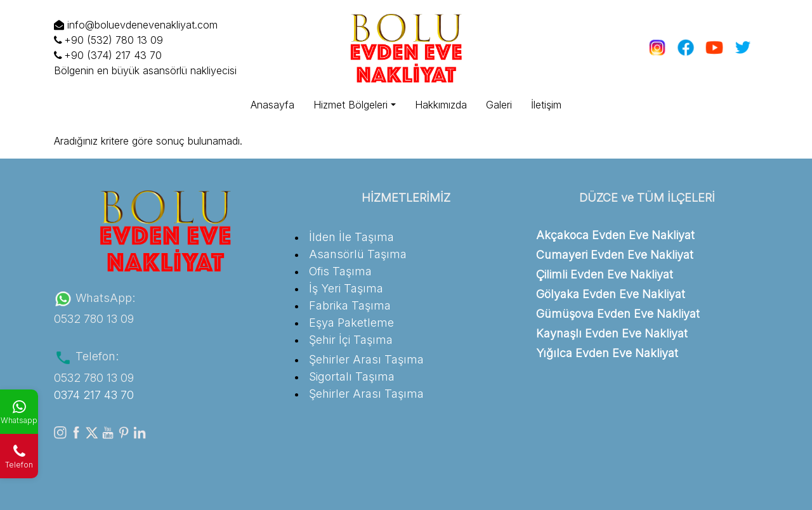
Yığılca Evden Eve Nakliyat (607, 353)
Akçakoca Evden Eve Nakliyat (615, 235)
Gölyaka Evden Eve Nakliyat (611, 294)
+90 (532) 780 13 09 (108, 40)
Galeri (499, 105)
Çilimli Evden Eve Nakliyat (605, 274)
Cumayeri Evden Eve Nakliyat (615, 255)
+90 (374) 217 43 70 (108, 55)
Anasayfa (272, 105)
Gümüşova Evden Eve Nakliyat (618, 314)
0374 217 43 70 (94, 395)
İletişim (546, 105)
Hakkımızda (441, 105)
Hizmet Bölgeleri (350, 105)
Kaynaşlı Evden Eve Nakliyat (612, 333)
